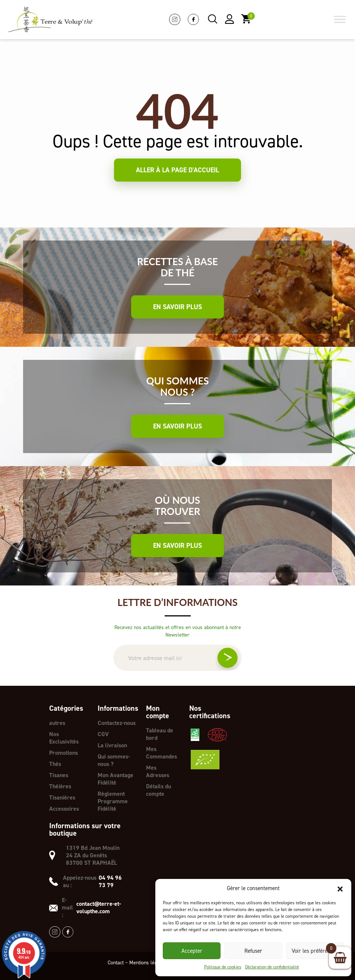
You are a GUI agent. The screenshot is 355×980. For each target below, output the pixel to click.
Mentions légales (148, 963)
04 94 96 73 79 (110, 882)
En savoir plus (177, 307)
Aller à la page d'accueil (177, 170)
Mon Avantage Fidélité (115, 779)
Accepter (192, 951)
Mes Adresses (158, 771)
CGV (103, 734)
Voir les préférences (315, 951)
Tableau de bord (160, 734)
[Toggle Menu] (340, 20)
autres (57, 723)
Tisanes (59, 775)
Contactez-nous (117, 723)
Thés (55, 764)
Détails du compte (159, 790)
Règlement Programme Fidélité (113, 801)
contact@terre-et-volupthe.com (99, 908)
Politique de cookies (223, 967)
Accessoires (64, 809)
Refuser (253, 951)
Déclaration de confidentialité (272, 967)
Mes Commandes (161, 753)
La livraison (112, 745)
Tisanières (62, 797)
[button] (340, 888)
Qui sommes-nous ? (114, 760)
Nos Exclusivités (64, 738)
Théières (60, 786)
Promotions (64, 753)
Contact (116, 963)
